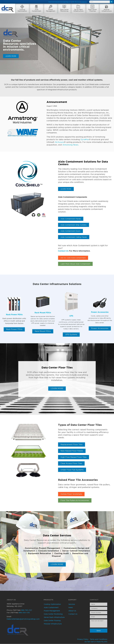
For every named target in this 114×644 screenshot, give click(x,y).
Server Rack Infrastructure (54, 617)
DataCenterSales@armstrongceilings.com (60, 2)
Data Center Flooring (52, 621)
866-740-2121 (27, 610)
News (71, 608)
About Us (72, 611)
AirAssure (60, 142)
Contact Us (63, 251)
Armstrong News (70, 145)
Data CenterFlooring (93, 10)
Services (72, 604)
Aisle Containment (51, 608)
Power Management (52, 611)
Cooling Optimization (52, 604)
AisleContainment (37, 10)
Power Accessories (100, 312)
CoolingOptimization (22, 10)
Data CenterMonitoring (64, 10)
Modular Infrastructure (53, 624)
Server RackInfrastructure (78, 10)
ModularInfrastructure (107, 10)
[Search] (112, 2)
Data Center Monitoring (53, 614)
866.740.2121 (76, 2)
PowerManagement (51, 10)
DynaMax (85, 139)
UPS (71, 316)
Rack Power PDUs (14, 315)
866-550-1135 (24, 613)
